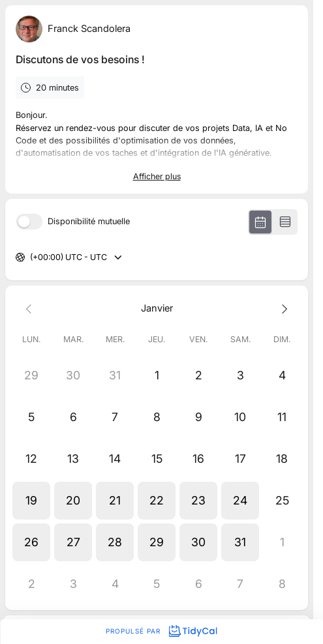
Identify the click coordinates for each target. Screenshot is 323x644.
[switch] (29, 222)
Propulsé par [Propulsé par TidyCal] (161, 631)
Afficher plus (157, 176)
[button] (31, 501)
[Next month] (282, 308)
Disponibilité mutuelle (89, 222)
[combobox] (31, 258)
